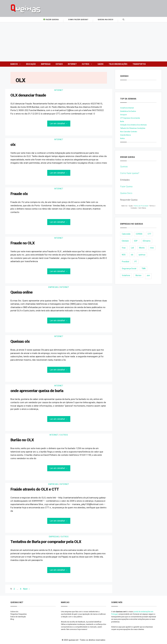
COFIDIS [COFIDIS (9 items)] (139, 234)
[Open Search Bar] (123, 20)
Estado (59, 64)
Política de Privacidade (141, 206)
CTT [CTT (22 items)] (149, 234)
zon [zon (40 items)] (148, 275)
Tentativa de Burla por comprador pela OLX (46, 542)
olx (13, 144)
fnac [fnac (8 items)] (124, 248)
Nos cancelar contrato (129, 132)
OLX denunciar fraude (28, 95)
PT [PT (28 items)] (136, 262)
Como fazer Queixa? (78, 20)
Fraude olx (19, 194)
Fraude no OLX (23, 243)
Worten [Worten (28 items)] (138, 275)
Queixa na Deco (105, 20)
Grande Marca (125, 135)
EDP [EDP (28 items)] (136, 241)
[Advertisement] (83, 42)
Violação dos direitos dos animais (133, 125)
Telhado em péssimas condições (133, 128)
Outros (88, 64)
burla (122, 121)
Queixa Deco (126, 193)
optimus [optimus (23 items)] (142, 255)
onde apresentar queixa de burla (37, 391)
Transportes (139, 64)
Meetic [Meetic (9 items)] (142, 248)
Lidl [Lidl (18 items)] (132, 248)
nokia (122, 138)
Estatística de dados (128, 111)
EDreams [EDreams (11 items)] (147, 241)
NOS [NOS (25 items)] (124, 255)
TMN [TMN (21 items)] (144, 269)
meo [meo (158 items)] (152, 248)
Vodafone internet (127, 108)
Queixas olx (20, 341)
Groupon (123, 115)
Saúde (101, 64)
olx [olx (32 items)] (132, 255)
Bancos (17, 64)
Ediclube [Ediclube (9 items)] (125, 241)
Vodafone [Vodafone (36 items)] (126, 275)
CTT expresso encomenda (130, 118)
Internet (72, 64)
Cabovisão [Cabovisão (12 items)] (126, 234)
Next (27, 589)
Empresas (46, 64)
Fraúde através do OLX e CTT (35, 489)
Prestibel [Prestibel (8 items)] (126, 262)
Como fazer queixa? (130, 173)
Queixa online (22, 292)
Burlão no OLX (22, 440)
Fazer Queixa (51, 20)
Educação (31, 64)
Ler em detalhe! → (59, 123)
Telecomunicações (118, 64)
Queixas (124, 166)
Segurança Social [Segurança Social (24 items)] (129, 269)
